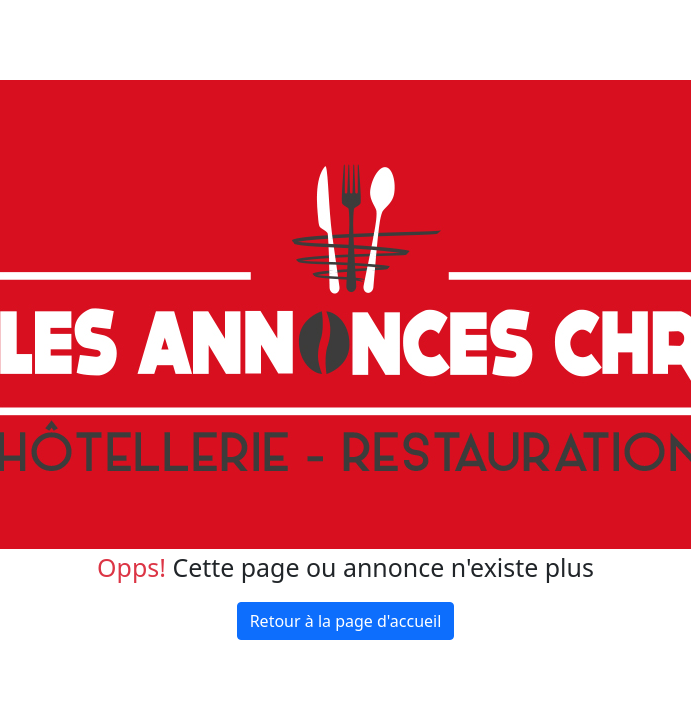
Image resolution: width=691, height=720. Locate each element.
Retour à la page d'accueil (346, 621)
